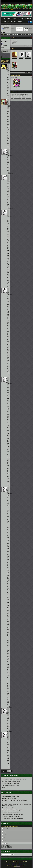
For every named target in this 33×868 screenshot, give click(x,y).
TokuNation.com (6, 26)
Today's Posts (23, 35)
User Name (14, 28)
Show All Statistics (28, 46)
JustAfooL (27, 97)
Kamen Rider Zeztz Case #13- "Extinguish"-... (13, 810)
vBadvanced (18, 866)
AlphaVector (14, 96)
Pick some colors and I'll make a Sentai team (12, 814)
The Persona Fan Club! (16, 87)
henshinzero (10, 715)
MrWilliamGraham (17, 98)
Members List (6, 28)
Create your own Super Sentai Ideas (10, 812)
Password (13, 30)
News (9, 19)
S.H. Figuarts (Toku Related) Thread (10, 796)
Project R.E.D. (5, 788)
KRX (12, 98)
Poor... (5, 841)
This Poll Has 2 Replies (7, 848)
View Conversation (10, 98)
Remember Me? (28, 28)
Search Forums (6, 851)
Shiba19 (24, 98)
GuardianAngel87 (21, 97)
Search (30, 35)
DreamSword (14, 97)
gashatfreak (10, 70)
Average (5, 835)
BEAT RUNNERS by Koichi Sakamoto (11, 781)
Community (15, 35)
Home (4, 19)
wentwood (10, 156)
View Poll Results (6, 845)
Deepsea (27, 96)
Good (5, 832)
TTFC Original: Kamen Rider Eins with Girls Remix (14, 779)
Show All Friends (28, 73)
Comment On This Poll (7, 847)
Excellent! (6, 829)
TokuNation (6, 27)
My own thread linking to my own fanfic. (11, 816)
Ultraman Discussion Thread (9, 808)
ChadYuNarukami (21, 96)
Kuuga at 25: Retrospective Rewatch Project (12, 818)
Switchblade (14, 58)
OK (4, 838)
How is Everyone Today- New (9, 798)
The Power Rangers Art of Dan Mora (10, 783)
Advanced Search (6, 856)
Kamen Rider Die (9, 107)
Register (8, 35)
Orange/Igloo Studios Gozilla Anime (10, 785)
